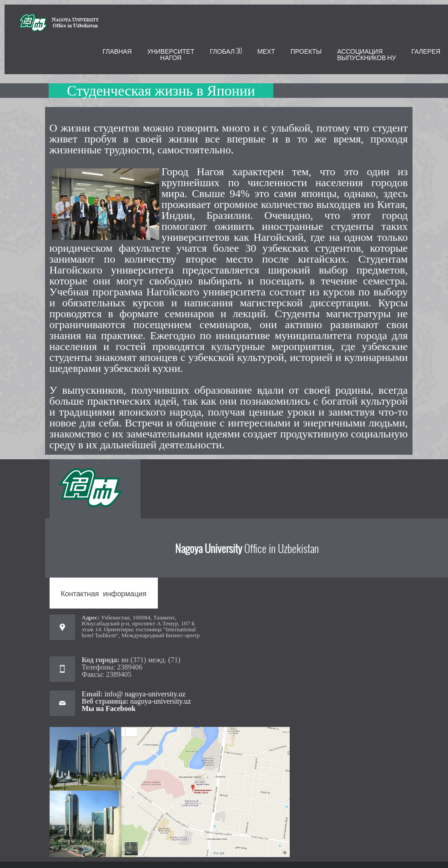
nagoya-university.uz (161, 701)
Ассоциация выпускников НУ (366, 54)
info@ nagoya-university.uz (144, 694)
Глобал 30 (226, 51)
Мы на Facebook (109, 708)
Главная (117, 51)
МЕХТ (266, 51)
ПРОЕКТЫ (306, 51)
